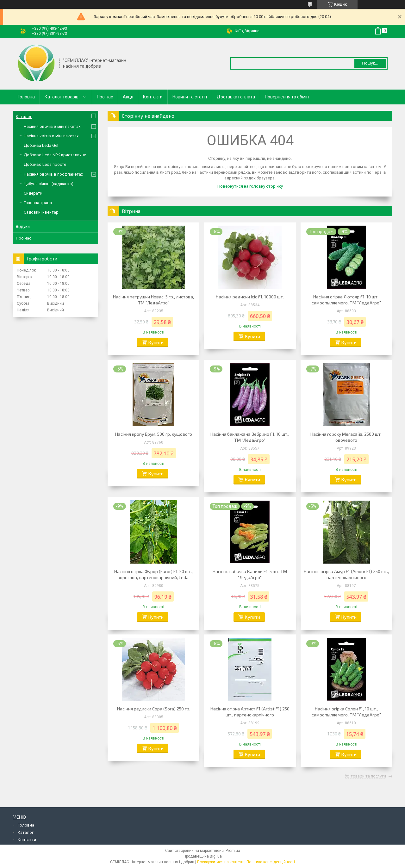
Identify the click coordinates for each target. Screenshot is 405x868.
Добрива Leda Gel (41, 145)
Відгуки (23, 226)
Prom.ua (233, 851)
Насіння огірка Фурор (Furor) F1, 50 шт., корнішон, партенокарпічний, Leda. (153, 574)
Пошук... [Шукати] (370, 63)
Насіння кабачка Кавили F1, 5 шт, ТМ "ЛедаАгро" (250, 574)
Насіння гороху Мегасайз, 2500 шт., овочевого (346, 437)
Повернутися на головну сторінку (250, 186)
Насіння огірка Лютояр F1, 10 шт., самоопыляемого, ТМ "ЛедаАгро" (346, 300)
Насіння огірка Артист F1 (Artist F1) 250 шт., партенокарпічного (250, 712)
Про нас (105, 97)
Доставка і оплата (236, 97)
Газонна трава (38, 203)
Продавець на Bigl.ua (203, 856)
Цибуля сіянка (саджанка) (49, 184)
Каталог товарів (62, 97)
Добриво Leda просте (45, 164)
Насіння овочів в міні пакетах (52, 126)
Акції (128, 97)
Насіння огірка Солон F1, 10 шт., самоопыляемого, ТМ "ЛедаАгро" (346, 712)
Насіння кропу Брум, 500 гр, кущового (154, 434)
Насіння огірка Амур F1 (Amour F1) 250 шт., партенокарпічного (346, 574)
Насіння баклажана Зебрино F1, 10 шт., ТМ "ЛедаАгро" (250, 437)
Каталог (24, 117)
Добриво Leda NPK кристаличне (55, 155)
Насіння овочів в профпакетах (53, 174)
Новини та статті (190, 97)
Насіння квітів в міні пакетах (51, 136)
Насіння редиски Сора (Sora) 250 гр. (154, 709)
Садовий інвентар (41, 212)
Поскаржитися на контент (220, 862)
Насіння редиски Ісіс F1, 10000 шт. (250, 297)
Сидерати (33, 193)
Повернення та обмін (287, 97)
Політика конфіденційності (271, 862)
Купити (156, 342)
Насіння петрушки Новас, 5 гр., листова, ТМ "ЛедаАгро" (153, 300)
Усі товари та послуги (365, 776)
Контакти (153, 97)
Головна (26, 97)
